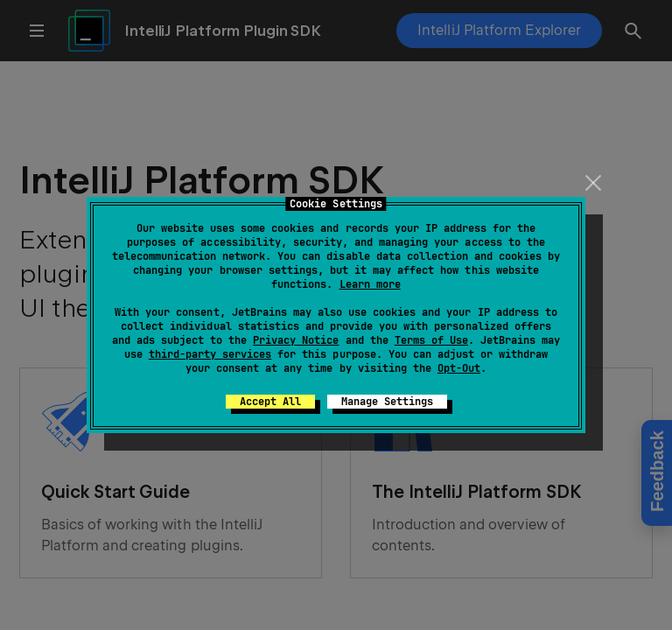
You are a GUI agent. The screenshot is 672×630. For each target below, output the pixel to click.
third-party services (210, 354)
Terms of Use (431, 340)
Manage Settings (387, 402)
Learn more (370, 284)
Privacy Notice (296, 340)
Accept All (270, 402)
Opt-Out (459, 368)
